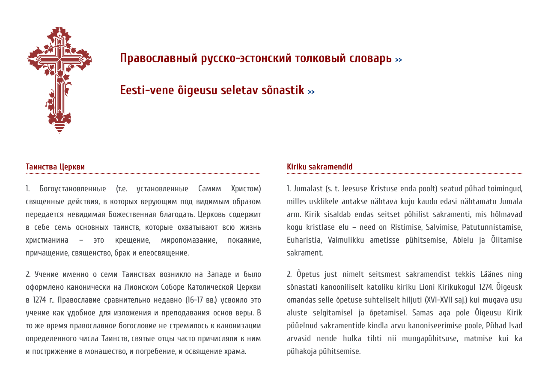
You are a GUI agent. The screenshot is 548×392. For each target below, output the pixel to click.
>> (399, 59)
